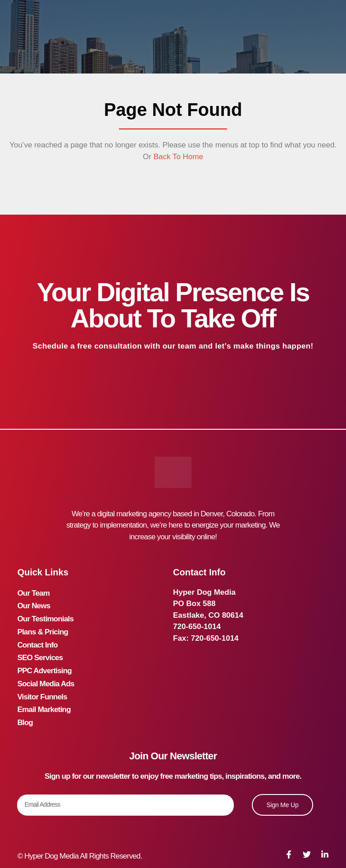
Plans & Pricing (43, 627)
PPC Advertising (44, 661)
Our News (34, 604)
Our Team (33, 592)
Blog (25, 707)
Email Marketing (44, 696)
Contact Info (37, 638)
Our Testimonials (45, 615)
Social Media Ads (46, 673)
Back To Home (177, 157)
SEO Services (40, 650)
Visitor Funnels (42, 684)
